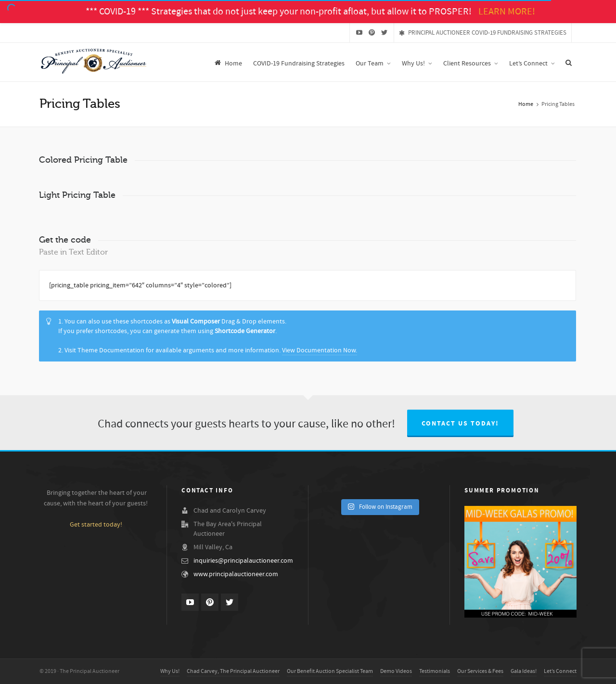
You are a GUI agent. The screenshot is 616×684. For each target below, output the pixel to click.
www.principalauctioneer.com (236, 574)
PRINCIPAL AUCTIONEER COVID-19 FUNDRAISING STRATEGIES (483, 33)
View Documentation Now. (320, 350)
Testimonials (435, 671)
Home (526, 104)
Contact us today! (460, 424)
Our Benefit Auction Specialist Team (330, 671)
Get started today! (96, 525)
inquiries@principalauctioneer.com (243, 561)
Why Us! (170, 671)
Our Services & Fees (480, 671)
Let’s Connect (560, 671)
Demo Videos (396, 671)
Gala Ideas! (524, 671)
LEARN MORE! (507, 12)
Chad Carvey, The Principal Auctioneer (233, 671)
